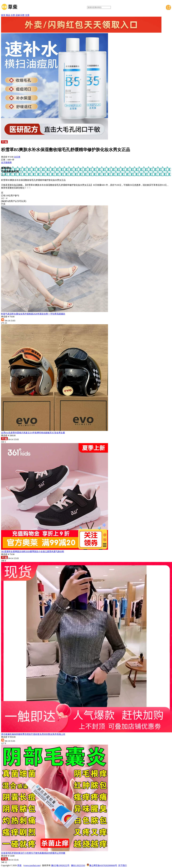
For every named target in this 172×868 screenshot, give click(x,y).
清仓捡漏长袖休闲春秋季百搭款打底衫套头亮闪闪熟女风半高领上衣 (33, 734)
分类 (13, 15)
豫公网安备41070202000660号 (103, 865)
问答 (22, 15)
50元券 (17, 157)
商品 (8, 15)
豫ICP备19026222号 (60, 865)
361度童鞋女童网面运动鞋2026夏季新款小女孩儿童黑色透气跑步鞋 (33, 552)
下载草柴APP (169, 7)
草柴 (19, 865)
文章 (27, 15)
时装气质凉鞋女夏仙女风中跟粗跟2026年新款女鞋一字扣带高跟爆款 (33, 314)
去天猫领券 (6, 162)
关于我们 (122, 865)
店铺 (18, 15)
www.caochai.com (32, 865)
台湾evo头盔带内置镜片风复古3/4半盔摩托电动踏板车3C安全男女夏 (33, 433)
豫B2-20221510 (78, 865)
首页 (3, 15)
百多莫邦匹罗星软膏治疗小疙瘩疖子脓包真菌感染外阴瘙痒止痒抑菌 (33, 853)
